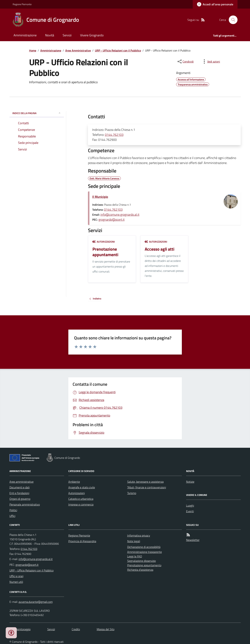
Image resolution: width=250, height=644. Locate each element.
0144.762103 (114, 135)
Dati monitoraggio (20, 629)
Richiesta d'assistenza (140, 570)
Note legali (134, 541)
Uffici (12, 516)
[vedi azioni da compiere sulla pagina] (211, 61)
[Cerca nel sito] (232, 20)
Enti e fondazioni (19, 493)
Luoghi (190, 506)
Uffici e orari (16, 576)
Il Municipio (100, 197)
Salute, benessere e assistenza (145, 482)
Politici (13, 510)
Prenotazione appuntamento (144, 565)
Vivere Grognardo (92, 35)
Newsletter (193, 540)
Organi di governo (20, 499)
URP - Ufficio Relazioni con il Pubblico (118, 50)
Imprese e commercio (81, 504)
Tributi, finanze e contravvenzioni (147, 487)
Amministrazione (25, 35)
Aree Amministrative (78, 50)
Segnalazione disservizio (142, 561)
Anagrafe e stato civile (82, 487)
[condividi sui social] (185, 61)
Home (33, 50)
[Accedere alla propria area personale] (215, 4)
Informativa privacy (139, 535)
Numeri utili (16, 582)
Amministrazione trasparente (145, 552)
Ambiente (74, 482)
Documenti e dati (20, 487)
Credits (76, 629)
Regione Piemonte (22, 4)
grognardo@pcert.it (112, 220)
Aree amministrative (22, 482)
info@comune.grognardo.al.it (120, 215)
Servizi (67, 35)
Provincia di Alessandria (82, 541)
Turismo (132, 493)
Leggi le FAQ (135, 556)
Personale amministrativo (25, 504)
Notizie (190, 482)
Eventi (190, 511)
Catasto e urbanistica (81, 499)
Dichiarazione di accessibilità (144, 547)
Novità (50, 35)
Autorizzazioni (104, 242)
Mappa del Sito (106, 629)
